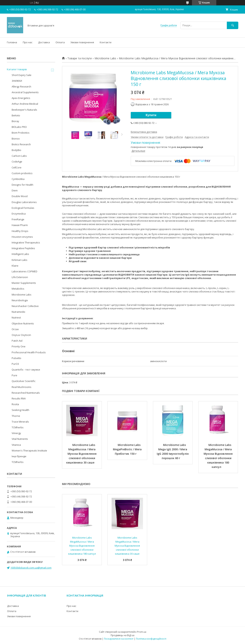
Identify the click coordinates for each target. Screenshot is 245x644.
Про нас (28, 42)
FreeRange (18, 219)
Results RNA (19, 398)
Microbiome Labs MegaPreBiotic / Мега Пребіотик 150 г (128, 449)
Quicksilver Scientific (24, 381)
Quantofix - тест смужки (26, 370)
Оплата (60, 42)
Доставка (44, 42)
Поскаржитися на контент (119, 639)
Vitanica (16, 445)
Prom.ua (142, 632)
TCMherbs (18, 427)
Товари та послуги (80, 58)
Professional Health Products (29, 352)
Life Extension (20, 277)
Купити (151, 115)
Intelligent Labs (20, 254)
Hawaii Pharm (20, 225)
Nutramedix (18, 312)
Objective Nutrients (23, 323)
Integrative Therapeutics (26, 242)
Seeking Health (20, 410)
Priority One (19, 346)
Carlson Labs (19, 156)
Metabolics (18, 289)
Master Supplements (24, 283)
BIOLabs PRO (19, 127)
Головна (12, 42)
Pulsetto (16, 358)
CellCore (17, 167)
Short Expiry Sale (22, 75)
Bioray (15, 121)
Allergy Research (21, 87)
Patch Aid (17, 341)
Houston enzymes (22, 237)
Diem (15, 190)
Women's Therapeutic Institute (29, 451)
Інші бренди (19, 456)
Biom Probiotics (21, 133)
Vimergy (16, 433)
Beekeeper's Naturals (24, 110)
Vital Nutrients (20, 439)
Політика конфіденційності (151, 639)
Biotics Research (21, 144)
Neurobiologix (20, 300)
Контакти (106, 42)
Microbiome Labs (105, 58)
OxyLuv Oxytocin (21, 335)
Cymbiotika (18, 179)
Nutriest (16, 318)
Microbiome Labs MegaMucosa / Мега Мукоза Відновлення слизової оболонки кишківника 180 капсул (218, 456)
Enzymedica (19, 214)
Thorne (16, 416)
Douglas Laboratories (24, 202)
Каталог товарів (17, 69)
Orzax (15, 329)
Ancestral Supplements (25, 92)
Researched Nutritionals (26, 393)
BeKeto (16, 115)
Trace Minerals (20, 422)
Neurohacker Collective (25, 306)
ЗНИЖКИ (17, 81)
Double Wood (20, 196)
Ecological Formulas (23, 208)
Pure (14, 375)
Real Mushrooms (22, 387)
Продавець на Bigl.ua (122, 635)
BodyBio (16, 150)
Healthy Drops (20, 231)
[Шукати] (233, 25)
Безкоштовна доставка (144, 132)
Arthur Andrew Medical (25, 104)
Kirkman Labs (20, 260)
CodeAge (17, 162)
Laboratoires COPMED (24, 271)
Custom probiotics (22, 173)
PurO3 (15, 364)
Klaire (15, 266)
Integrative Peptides (23, 248)
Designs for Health (22, 185)
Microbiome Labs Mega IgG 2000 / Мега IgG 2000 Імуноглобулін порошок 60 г (173, 451)
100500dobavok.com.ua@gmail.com (31, 568)
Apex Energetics (21, 98)
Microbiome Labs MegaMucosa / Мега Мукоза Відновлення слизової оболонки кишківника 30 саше (82, 454)
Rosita (15, 404)
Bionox (16, 139)
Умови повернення (82, 42)
